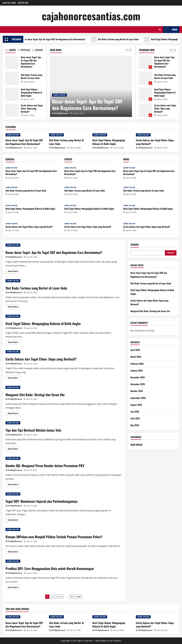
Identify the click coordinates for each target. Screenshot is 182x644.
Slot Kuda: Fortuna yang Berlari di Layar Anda (120, 39)
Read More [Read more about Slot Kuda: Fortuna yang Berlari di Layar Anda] (14, 307)
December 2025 (138, 377)
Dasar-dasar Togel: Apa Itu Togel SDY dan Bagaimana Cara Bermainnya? (55, 39)
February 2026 (137, 364)
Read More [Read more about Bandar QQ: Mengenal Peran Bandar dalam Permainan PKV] (14, 485)
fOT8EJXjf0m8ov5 (61, 113)
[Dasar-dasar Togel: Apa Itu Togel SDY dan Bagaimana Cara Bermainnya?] (91, 86)
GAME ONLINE (59, 95)
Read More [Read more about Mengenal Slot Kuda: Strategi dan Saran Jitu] (14, 414)
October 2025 (137, 391)
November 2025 (138, 384)
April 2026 (135, 350)
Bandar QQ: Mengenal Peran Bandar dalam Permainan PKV (45, 466)
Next (79, 597)
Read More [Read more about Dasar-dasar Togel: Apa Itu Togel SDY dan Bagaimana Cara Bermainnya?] (14, 272)
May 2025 (135, 425)
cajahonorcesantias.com (91, 16)
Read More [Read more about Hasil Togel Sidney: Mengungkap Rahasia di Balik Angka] (14, 343)
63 (72, 597)
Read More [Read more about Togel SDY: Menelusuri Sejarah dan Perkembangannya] (14, 520)
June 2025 (135, 418)
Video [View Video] (170, 30)
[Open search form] (160, 30)
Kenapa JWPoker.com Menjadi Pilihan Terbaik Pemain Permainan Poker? (54, 537)
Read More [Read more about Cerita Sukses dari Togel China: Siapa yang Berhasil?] (14, 378)
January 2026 (136, 371)
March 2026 (136, 357)
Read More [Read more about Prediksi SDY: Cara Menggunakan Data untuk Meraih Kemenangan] (14, 588)
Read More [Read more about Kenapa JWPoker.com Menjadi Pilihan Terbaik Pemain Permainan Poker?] (14, 552)
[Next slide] (130, 50)
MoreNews (101, 641)
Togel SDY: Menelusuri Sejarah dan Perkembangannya (42, 501)
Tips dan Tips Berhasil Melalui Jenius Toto (33, 430)
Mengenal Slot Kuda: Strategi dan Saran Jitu (35, 395)
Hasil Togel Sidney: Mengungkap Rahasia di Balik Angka (12, 94)
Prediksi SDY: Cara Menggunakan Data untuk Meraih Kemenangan (50, 568)
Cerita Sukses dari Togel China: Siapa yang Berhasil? (12, 110)
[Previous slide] (126, 50)
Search (135, 245)
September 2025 (138, 398)
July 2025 (135, 412)
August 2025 (136, 405)
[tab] (11, 51)
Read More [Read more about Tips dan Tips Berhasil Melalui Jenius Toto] (14, 449)
